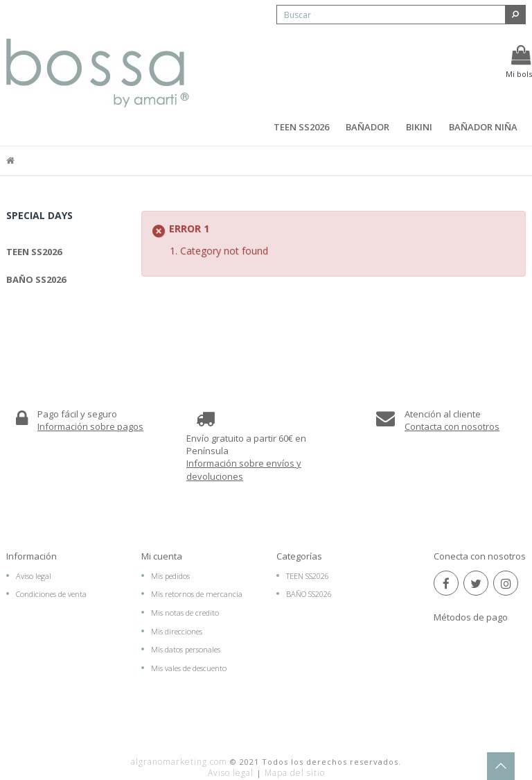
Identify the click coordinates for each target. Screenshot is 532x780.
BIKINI (419, 127)
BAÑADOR (367, 127)
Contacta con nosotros (452, 430)
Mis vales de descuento (189, 671)
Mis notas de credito (185, 616)
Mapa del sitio (295, 753)
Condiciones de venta (51, 598)
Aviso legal (34, 579)
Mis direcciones (177, 635)
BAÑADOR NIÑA (483, 127)
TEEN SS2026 (301, 127)
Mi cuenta (162, 560)
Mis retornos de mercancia (197, 598)
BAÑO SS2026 (36, 279)
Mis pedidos (170, 579)
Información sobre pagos (90, 430)
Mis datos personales (186, 653)
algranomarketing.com (179, 742)
